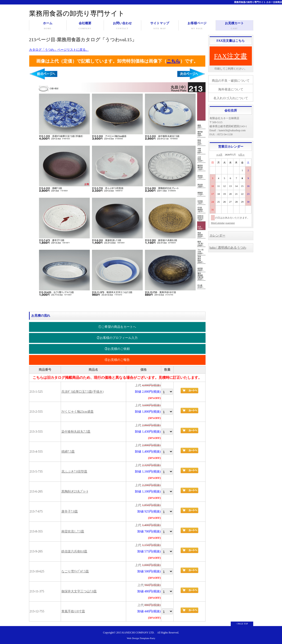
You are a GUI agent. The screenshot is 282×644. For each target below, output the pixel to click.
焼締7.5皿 (68, 452)
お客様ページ (197, 26)
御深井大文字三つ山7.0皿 (79, 591)
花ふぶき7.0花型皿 (74, 472)
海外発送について (231, 89)
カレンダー (217, 235)
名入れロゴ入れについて (231, 98)
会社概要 (85, 26)
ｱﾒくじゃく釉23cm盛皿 (77, 412)
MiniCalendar (218, 223)
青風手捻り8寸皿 (73, 611)
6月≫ (242, 155)
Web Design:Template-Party (141, 638)
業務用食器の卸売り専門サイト (77, 13)
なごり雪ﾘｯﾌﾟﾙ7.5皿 (75, 571)
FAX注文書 (231, 56)
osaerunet (230, 223)
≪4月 (219, 155)
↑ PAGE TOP (242, 624)
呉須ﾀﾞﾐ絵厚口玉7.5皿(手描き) (83, 392)
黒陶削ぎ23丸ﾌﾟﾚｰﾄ (75, 492)
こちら (173, 61)
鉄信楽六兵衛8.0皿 (74, 551)
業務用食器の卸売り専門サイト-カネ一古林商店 (258, 2)
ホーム (48, 26)
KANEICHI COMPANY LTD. (138, 633)
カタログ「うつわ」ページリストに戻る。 (59, 50)
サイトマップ (160, 26)
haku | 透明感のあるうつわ (228, 248)
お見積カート (234, 26)
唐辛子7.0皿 (70, 511)
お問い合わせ (122, 26)
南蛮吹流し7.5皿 (73, 531)
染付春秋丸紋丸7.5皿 (76, 432)
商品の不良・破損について (231, 81)
